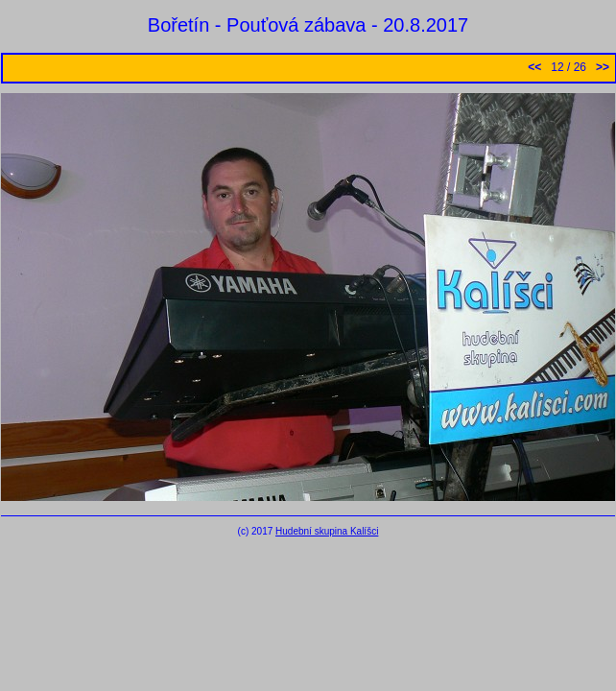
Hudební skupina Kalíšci (327, 531)
